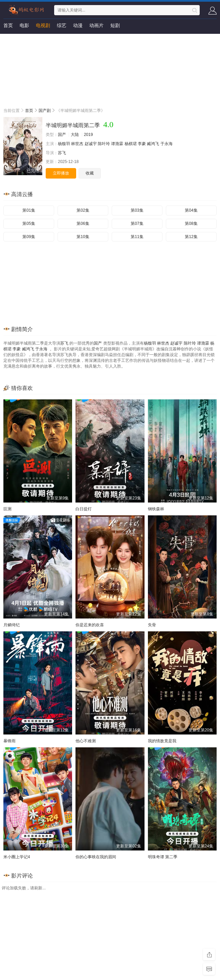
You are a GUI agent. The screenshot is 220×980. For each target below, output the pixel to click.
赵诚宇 (91, 144)
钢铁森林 (156, 509)
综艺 (62, 25)
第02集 (83, 210)
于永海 (167, 144)
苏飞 (62, 153)
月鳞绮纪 (12, 625)
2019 (89, 135)
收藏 (90, 173)
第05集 (29, 224)
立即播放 (61, 173)
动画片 (96, 25)
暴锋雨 (9, 741)
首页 (8, 25)
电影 (24, 25)
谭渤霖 (117, 144)
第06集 (83, 224)
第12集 (191, 237)
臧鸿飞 (153, 144)
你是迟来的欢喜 (90, 625)
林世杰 (77, 144)
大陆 (75, 135)
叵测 (7, 509)
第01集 (29, 210)
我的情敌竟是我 (162, 741)
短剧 (115, 25)
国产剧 (45, 111)
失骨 (152, 625)
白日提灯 (84, 509)
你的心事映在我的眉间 (96, 857)
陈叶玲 (104, 144)
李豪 (142, 144)
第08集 (191, 224)
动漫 (78, 25)
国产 (62, 135)
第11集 (137, 237)
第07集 (137, 224)
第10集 (83, 237)
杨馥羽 (64, 144)
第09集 (29, 237)
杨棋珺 (131, 144)
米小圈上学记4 (17, 857)
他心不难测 (86, 741)
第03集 (137, 210)
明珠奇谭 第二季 (163, 857)
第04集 (191, 210)
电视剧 (43, 25)
